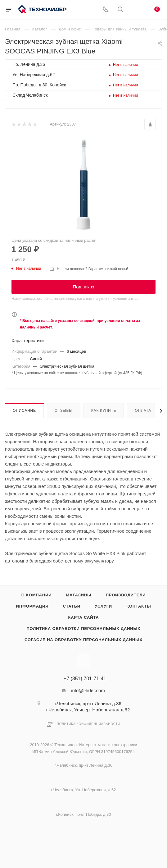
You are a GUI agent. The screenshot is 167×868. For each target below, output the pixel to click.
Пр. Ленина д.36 (29, 64)
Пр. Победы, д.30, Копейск (39, 85)
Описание (24, 411)
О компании (36, 595)
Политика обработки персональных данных (83, 629)
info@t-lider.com (88, 690)
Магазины (79, 595)
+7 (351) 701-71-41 (85, 679)
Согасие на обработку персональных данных (83, 640)
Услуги (103, 606)
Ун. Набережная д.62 (34, 75)
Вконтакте (84, 661)
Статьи (72, 606)
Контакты (139, 606)
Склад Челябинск (30, 95)
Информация (32, 606)
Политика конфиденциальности (89, 724)
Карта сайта (83, 617)
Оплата (143, 411)
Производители (126, 595)
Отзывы (64, 411)
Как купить (104, 411)
